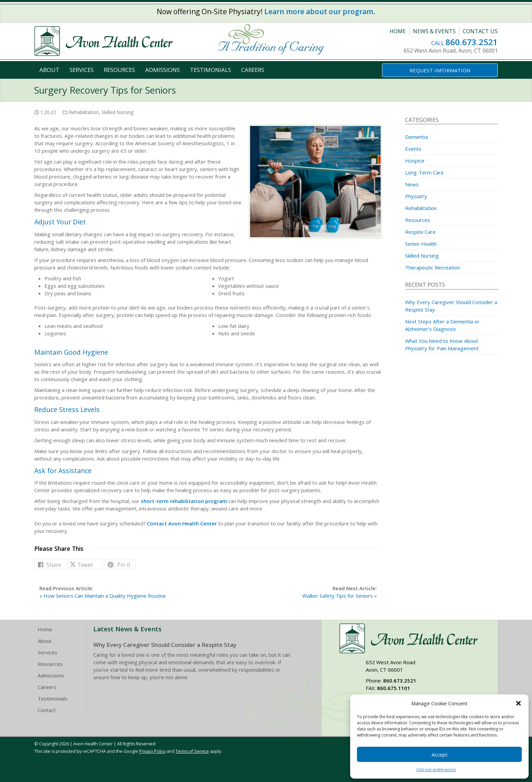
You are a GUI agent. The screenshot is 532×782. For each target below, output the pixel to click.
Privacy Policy (152, 751)
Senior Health (421, 244)
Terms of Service (192, 751)
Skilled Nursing (117, 112)
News (412, 184)
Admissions (163, 70)
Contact (47, 710)
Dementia (416, 137)
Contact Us (480, 31)
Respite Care (420, 232)
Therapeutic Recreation (433, 267)
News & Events (434, 31)
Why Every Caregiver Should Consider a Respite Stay (165, 645)
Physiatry (416, 196)
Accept (440, 755)
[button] (518, 703)
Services (82, 70)
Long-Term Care (424, 172)
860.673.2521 (472, 42)
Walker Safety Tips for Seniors (338, 596)
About (49, 70)
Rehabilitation (84, 112)
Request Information (440, 70)
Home (398, 31)
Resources (119, 70)
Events (413, 149)
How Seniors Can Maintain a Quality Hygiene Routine (105, 596)
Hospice (415, 161)
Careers (253, 70)
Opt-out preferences (436, 770)
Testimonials (211, 70)
